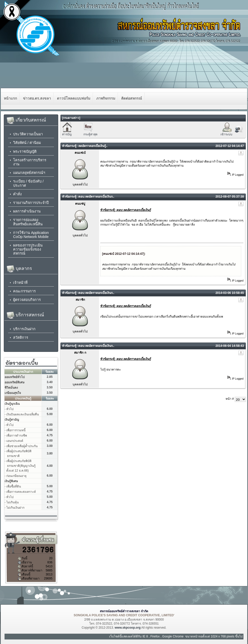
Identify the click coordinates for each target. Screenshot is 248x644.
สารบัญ (67, 134)
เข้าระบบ (226, 134)
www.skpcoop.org (128, 628)
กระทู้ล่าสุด (90, 134)
